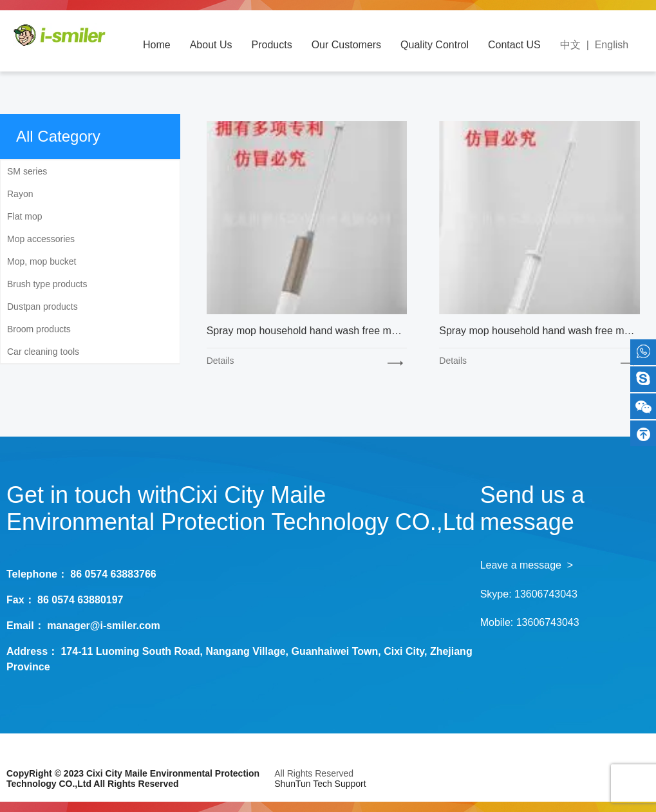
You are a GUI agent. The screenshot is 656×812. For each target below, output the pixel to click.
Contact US (514, 45)
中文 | (577, 45)
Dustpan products (42, 307)
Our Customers (346, 45)
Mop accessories (41, 239)
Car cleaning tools (43, 352)
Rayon (20, 194)
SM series (27, 171)
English (612, 45)
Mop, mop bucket (42, 261)
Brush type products (47, 284)
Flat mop (24, 216)
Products (272, 45)
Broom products (39, 329)
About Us (211, 45)
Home (157, 45)
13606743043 (546, 594)
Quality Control (435, 45)
